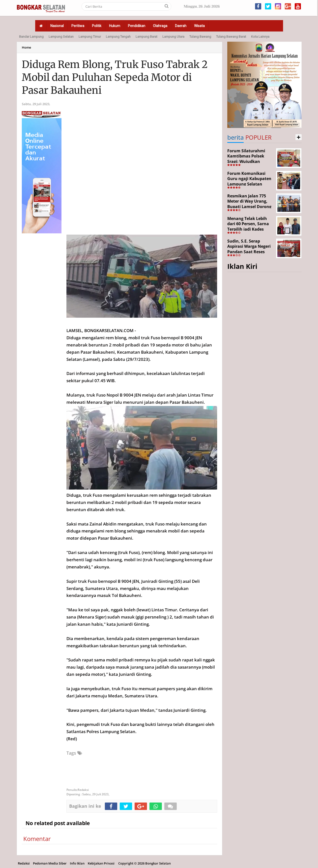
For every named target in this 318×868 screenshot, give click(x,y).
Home (26, 47)
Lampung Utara (173, 37)
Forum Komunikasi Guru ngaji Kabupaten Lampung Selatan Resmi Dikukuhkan (249, 181)
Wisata (199, 26)
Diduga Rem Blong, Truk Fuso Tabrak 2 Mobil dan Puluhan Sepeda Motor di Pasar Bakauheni (115, 77)
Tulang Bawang (200, 37)
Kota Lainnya (260, 37)
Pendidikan (137, 26)
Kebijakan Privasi (101, 863)
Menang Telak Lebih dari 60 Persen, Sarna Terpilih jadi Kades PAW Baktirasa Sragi (248, 227)
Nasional (57, 26)
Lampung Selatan (61, 37)
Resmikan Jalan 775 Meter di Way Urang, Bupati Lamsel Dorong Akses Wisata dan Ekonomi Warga (249, 207)
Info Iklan (77, 863)
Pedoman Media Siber (50, 863)
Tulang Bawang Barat (231, 37)
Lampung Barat (146, 37)
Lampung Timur (90, 37)
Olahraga (160, 26)
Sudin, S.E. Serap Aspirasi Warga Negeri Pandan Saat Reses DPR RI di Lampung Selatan (249, 252)
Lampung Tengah (118, 37)
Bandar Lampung (31, 37)
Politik (97, 26)
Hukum (115, 26)
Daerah (181, 26)
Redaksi (24, 863)
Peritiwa (78, 26)
